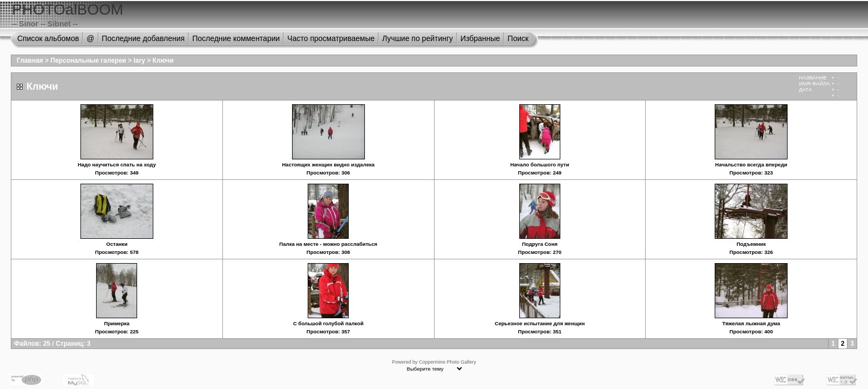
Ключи (163, 61)
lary (139, 61)
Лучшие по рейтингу (418, 38)
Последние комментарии (236, 38)
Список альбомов (48, 38)
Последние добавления (144, 38)
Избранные (480, 38)
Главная (30, 61)
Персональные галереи (89, 61)
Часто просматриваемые (331, 38)
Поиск (518, 38)
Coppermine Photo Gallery (447, 362)
